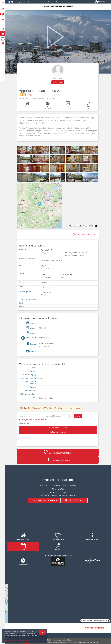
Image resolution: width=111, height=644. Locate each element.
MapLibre (92, 226)
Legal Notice (48, 640)
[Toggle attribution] (97, 226)
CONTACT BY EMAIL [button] (75, 500)
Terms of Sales (68, 640)
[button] (58, 82)
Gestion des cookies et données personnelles (17, 640)
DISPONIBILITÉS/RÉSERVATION (45, 500)
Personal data (57, 640)
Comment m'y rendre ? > (85, 234)
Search (79, 416)
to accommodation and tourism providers (54, 643)
